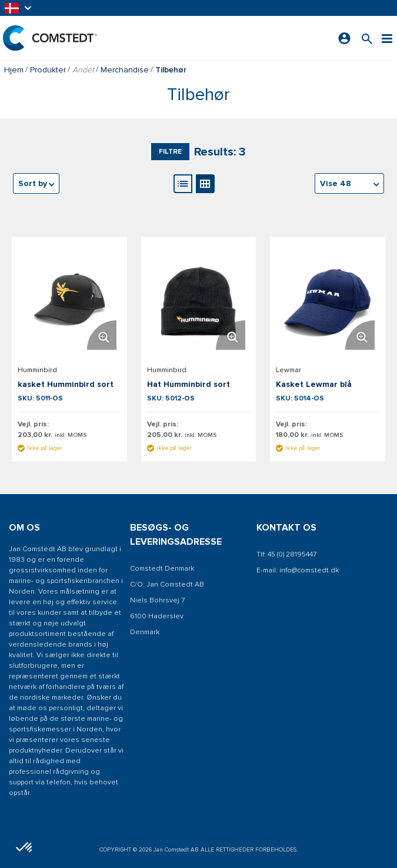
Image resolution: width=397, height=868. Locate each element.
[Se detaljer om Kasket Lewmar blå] (328, 302)
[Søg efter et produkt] (367, 38)
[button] (19, 8)
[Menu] (387, 38)
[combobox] (349, 183)
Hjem (14, 70)
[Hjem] (50, 38)
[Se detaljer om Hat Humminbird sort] (199, 302)
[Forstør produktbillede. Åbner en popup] (102, 335)
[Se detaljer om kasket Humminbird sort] (69, 302)
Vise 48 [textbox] (336, 183)
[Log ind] (344, 38)
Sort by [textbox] (33, 183)
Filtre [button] (170, 152)
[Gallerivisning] (205, 184)
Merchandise (125, 70)
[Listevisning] (183, 184)
